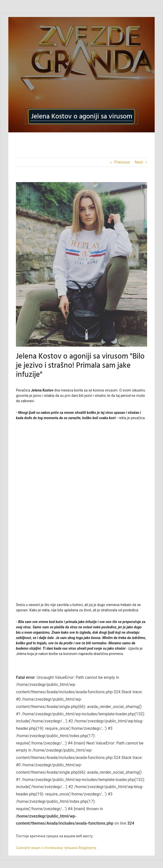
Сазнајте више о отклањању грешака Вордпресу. (56, 848)
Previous (122, 162)
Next (139, 162)
